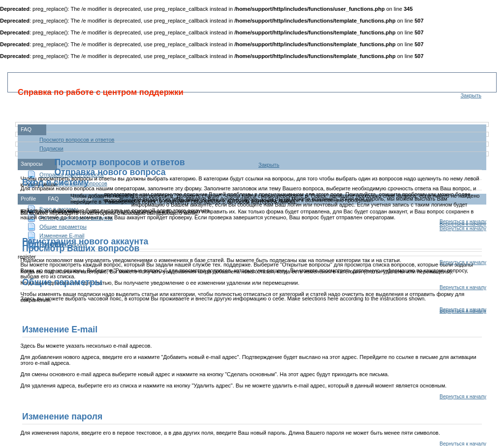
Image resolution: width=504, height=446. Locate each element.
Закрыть (471, 95)
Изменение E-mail (62, 236)
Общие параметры (63, 227)
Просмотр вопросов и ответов (77, 140)
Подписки (51, 149)
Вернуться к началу (463, 228)
